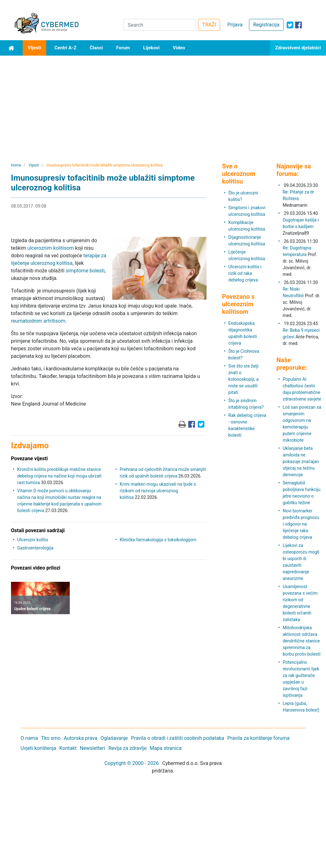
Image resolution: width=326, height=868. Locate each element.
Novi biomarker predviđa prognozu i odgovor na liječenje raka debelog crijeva (301, 524)
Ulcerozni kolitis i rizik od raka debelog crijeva (245, 273)
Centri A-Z (65, 48)
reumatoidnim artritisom (38, 321)
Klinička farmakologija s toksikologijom (158, 540)
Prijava (235, 25)
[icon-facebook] (298, 25)
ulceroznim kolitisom (51, 248)
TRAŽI (209, 25)
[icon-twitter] (290, 25)
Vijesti (34, 48)
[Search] (160, 25)
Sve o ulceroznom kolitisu (239, 174)
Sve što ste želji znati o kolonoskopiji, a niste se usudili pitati (243, 379)
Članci (96, 48)
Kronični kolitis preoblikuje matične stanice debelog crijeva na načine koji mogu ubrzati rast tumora (59, 476)
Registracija (266, 25)
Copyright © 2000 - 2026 (132, 763)
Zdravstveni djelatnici (298, 48)
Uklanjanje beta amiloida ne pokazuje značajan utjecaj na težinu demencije (301, 461)
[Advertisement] (163, 103)
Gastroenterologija (35, 548)
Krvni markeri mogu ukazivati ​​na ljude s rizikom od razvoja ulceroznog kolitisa (158, 491)
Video (179, 48)
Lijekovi (151, 48)
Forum (123, 48)
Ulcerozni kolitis (33, 540)
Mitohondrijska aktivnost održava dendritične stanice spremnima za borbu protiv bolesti (301, 641)
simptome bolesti (85, 271)
